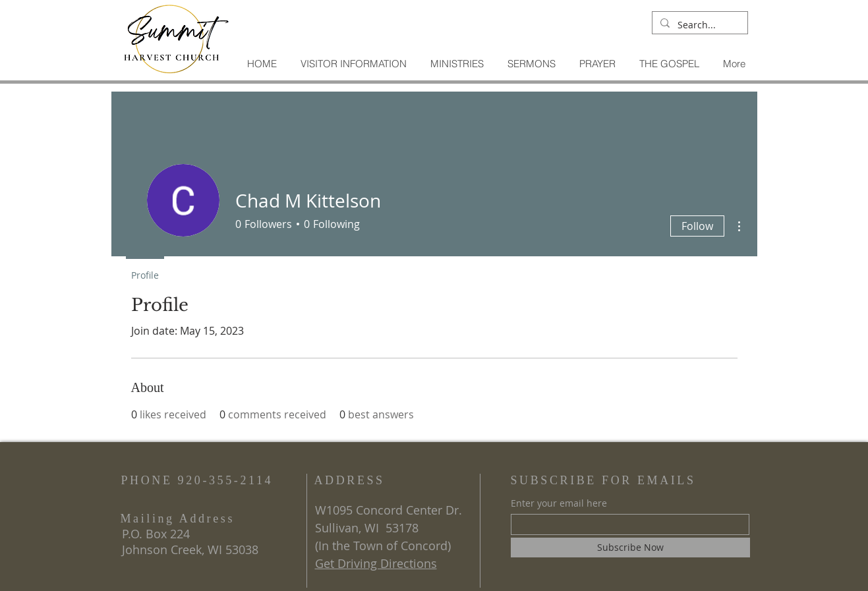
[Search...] (699, 25)
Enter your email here (559, 503)
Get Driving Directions (376, 563)
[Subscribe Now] (630, 548)
